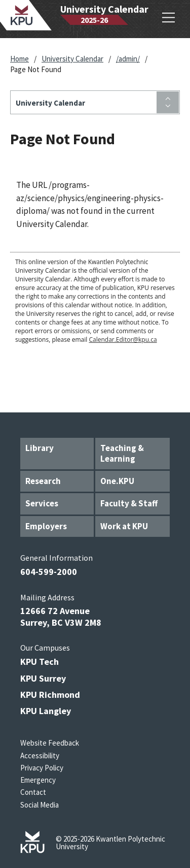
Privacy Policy (42, 768)
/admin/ (128, 59)
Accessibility (40, 756)
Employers (46, 526)
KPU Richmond (50, 695)
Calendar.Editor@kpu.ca (123, 340)
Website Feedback (50, 743)
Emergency (38, 780)
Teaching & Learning (122, 453)
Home (20, 59)
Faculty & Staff (129, 503)
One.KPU (117, 481)
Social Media (40, 805)
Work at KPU (124, 526)
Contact (33, 792)
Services (42, 503)
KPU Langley (46, 711)
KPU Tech (40, 662)
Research (43, 481)
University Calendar (72, 59)
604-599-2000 (49, 572)
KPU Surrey (43, 678)
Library (40, 448)
